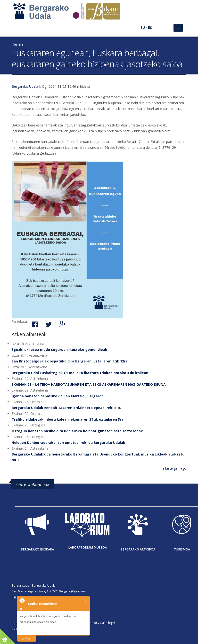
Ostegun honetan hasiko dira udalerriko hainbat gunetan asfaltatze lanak (77, 431)
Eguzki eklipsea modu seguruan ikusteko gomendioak (59, 349)
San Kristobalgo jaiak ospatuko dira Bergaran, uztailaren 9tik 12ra (70, 361)
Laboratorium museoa (87, 547)
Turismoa (182, 549)
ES (150, 27)
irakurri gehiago (27, 635)
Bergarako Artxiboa (138, 549)
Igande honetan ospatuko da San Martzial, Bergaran (58, 396)
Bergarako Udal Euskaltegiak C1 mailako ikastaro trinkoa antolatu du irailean (80, 373)
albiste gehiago (174, 468)
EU (143, 27)
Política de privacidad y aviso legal (91, 623)
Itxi (85, 601)
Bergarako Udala (25, 86)
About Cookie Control (22, 600)
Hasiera (18, 44)
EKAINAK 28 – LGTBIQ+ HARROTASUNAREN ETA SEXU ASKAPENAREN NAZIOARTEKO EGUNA (89, 384)
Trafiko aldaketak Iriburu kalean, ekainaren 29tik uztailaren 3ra (68, 419)
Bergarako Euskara (37, 549)
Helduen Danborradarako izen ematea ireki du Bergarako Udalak (68, 443)
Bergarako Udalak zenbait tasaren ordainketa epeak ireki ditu (66, 408)
